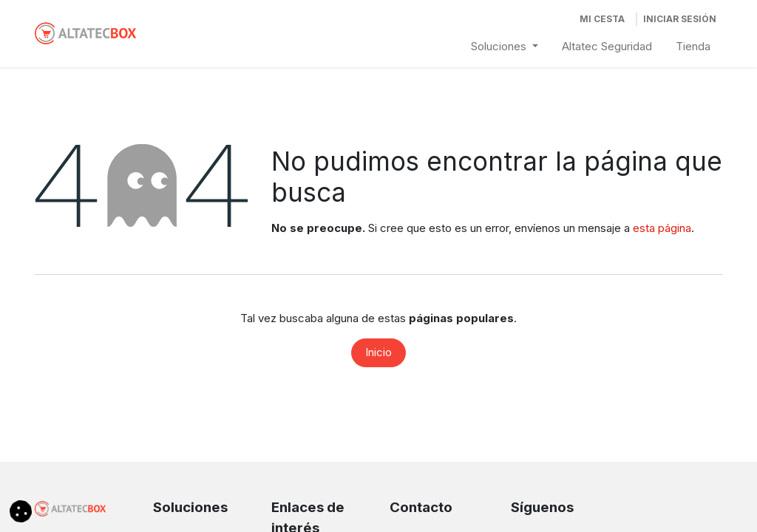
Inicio (378, 352)
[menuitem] (505, 47)
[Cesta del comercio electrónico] (602, 19)
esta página (662, 228)
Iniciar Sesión (680, 19)
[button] (21, 510)
